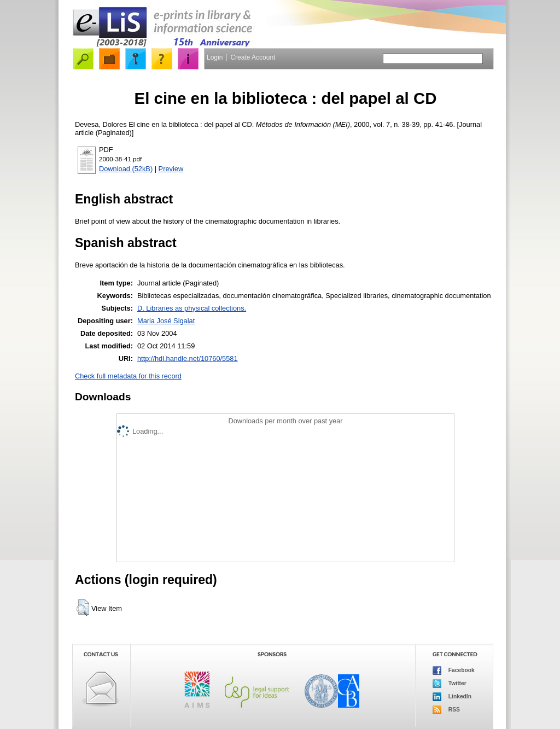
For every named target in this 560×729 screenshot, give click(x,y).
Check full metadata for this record (128, 376)
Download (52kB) (126, 169)
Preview (171, 169)
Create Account (253, 57)
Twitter (450, 684)
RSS (446, 710)
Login (215, 57)
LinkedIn (452, 697)
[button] (83, 608)
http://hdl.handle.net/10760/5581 (188, 358)
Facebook (454, 670)
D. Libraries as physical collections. (192, 308)
